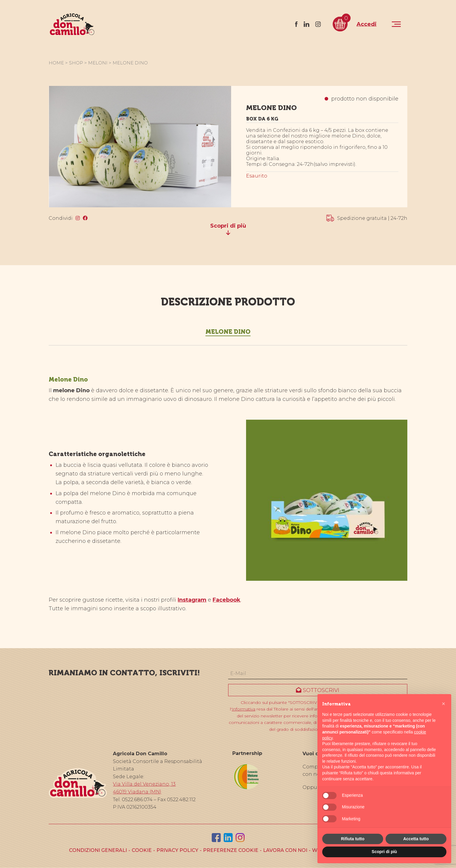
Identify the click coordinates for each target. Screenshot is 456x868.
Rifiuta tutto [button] (353, 839)
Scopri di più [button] (384, 852)
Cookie (142, 850)
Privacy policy (177, 850)
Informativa (244, 709)
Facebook (227, 600)
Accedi (367, 24)
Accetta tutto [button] (416, 839)
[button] (443, 704)
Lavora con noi (285, 850)
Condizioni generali (98, 850)
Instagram (192, 600)
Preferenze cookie (231, 850)
